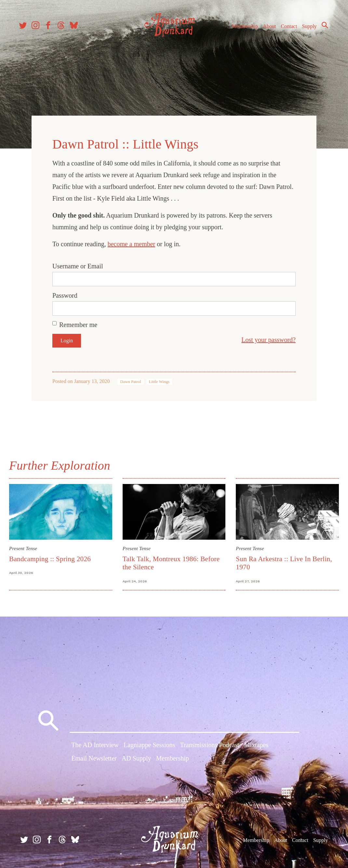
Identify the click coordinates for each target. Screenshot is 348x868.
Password (65, 294)
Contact (286, 29)
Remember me (78, 324)
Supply (307, 29)
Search (322, 28)
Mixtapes (256, 745)
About (266, 29)
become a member (132, 243)
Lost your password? (268, 339)
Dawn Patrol (130, 381)
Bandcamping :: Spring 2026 (51, 558)
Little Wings (159, 381)
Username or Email (78, 265)
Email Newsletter (94, 758)
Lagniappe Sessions (149, 745)
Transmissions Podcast (210, 745)
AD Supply (136, 758)
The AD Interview (95, 745)
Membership (242, 29)
